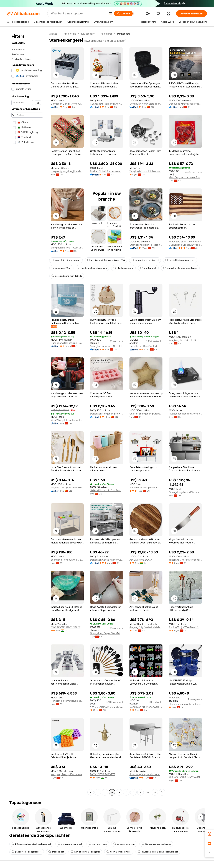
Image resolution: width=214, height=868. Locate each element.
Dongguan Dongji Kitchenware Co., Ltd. (67, 104)
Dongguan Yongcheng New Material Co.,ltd (107, 414)
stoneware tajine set (70, 844)
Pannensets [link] (124, 34)
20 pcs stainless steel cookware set (31, 844)
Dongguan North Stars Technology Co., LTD (146, 104)
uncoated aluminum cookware (180, 268)
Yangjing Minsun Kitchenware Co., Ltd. (146, 171)
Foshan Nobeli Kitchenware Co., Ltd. (107, 171)
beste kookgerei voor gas (92, 268)
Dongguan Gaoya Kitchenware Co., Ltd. (107, 560)
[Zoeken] (123, 14)
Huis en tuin (69, 34)
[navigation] (27, 413)
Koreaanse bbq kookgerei (156, 844)
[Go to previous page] (91, 792)
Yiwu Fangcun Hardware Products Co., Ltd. (185, 177)
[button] (111, 14)
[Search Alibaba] (78, 14)
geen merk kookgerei (119, 852)
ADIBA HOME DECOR (141, 560)
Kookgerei (106, 34)
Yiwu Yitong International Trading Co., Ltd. (67, 420)
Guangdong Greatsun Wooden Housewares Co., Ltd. (185, 245)
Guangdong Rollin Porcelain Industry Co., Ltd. (146, 245)
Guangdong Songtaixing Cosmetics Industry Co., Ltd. (67, 343)
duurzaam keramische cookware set (158, 852)
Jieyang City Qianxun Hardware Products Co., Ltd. (67, 488)
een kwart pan (98, 844)
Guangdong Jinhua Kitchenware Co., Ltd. (185, 492)
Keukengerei (88, 34)
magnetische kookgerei (145, 260)
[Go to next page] (162, 792)
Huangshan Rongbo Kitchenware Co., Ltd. (185, 414)
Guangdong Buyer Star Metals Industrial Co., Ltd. (107, 633)
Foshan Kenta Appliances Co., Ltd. (146, 488)
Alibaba (53, 34)
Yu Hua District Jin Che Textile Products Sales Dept (107, 490)
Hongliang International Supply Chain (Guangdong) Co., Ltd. (67, 701)
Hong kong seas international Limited (185, 704)
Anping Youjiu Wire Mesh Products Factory (185, 627)
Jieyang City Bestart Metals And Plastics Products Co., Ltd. (146, 627)
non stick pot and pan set (66, 260)
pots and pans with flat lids (67, 276)
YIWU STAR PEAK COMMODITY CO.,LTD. (107, 707)
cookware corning (124, 844)
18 (155, 792)
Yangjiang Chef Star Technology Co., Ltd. (185, 560)
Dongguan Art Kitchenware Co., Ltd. (146, 707)
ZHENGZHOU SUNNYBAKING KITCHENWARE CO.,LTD (185, 777)
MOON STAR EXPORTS (103, 774)
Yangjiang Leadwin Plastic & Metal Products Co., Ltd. (185, 340)
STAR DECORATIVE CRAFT (66, 627)
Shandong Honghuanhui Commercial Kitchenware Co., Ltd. (67, 560)
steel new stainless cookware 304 (106, 260)
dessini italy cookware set (180, 260)
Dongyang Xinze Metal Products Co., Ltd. (185, 104)
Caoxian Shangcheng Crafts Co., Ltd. (146, 414)
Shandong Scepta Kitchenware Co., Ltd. (146, 774)
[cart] (159, 14)
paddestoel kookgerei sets (27, 852)
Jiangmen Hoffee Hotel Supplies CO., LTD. (67, 248)
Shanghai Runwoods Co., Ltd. (106, 346)
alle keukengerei (123, 268)
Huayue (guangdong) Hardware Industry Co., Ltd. (67, 171)
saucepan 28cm (61, 268)
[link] (209, 834)
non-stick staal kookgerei (85, 852)
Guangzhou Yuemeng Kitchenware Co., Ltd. (107, 104)
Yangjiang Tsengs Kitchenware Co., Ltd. (67, 774)
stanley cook (148, 268)
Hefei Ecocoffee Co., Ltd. (143, 346)
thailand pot (56, 852)
